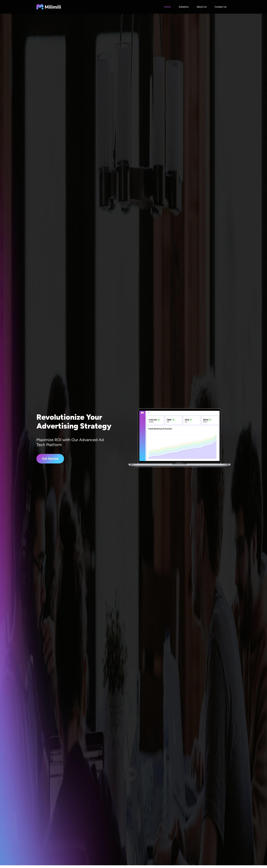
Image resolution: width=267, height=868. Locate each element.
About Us (202, 7)
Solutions (184, 7)
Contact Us (221, 7)
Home (167, 7)
